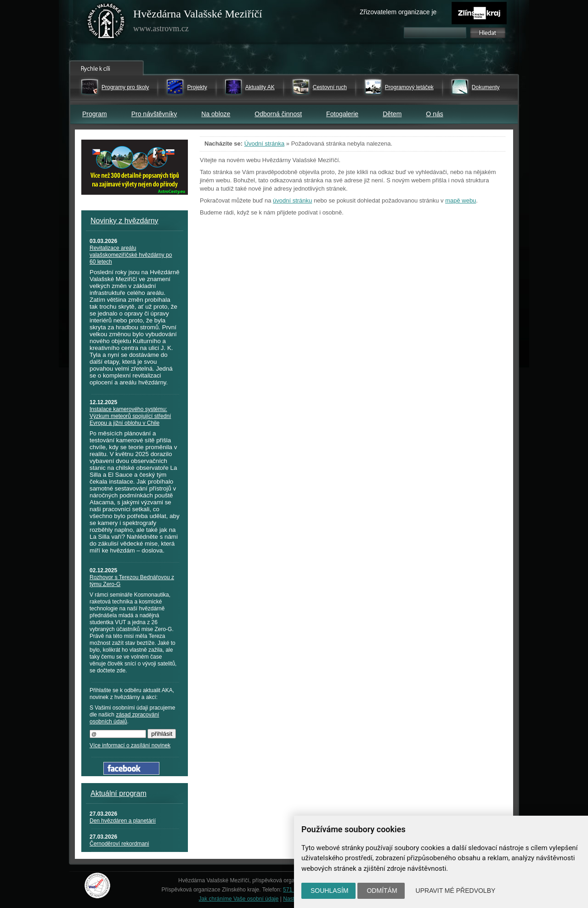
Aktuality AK (260, 87)
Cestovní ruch (330, 87)
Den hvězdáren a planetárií (123, 821)
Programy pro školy (125, 87)
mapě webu (461, 200)
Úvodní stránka (264, 144)
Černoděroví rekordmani (119, 844)
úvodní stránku (292, 200)
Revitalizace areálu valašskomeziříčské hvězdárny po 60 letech (131, 255)
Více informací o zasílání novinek (130, 745)
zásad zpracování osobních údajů (124, 718)
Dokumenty (486, 87)
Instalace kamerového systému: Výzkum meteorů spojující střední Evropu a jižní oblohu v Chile (130, 416)
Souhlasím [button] (329, 891)
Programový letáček (409, 87)
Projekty (197, 87)
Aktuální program (119, 793)
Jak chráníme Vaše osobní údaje (239, 899)
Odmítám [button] (382, 891)
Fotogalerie (342, 114)
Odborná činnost (278, 114)
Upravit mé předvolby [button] (456, 891)
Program (95, 114)
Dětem (392, 114)
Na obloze (216, 114)
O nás (434, 114)
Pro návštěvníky (154, 114)
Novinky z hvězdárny (124, 221)
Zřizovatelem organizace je (398, 12)
